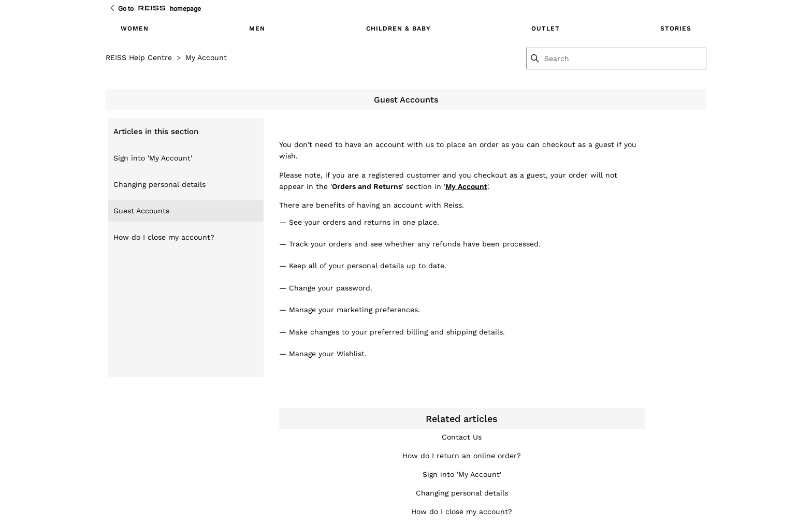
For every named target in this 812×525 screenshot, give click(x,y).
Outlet (546, 28)
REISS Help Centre (139, 57)
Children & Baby (398, 28)
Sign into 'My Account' (153, 158)
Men (257, 28)
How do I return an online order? (462, 456)
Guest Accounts (141, 211)
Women (135, 28)
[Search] (625, 59)
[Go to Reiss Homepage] (152, 9)
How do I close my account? (164, 237)
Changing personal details (160, 184)
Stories (676, 28)
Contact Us (462, 437)
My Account (206, 57)
